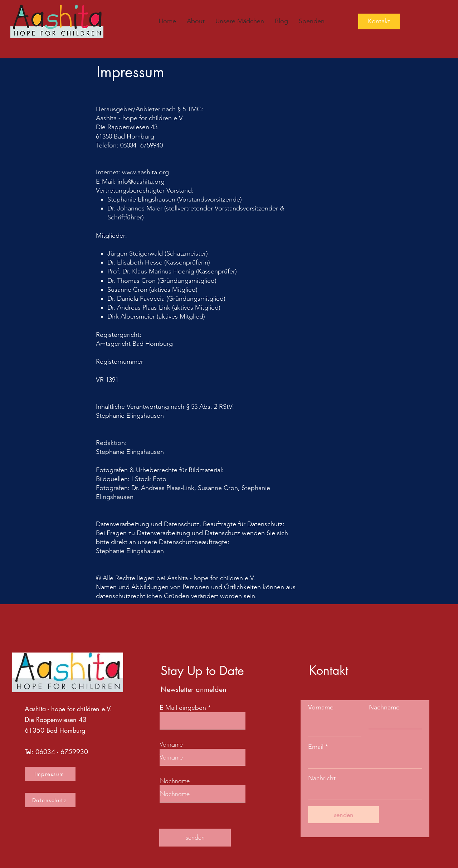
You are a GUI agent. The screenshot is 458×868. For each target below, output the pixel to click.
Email (316, 747)
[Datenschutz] (50, 800)
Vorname (171, 744)
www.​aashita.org (145, 172)
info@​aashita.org (141, 181)
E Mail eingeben (183, 708)
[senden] (195, 838)
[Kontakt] (379, 21)
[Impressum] (50, 774)
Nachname (175, 781)
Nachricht (322, 778)
